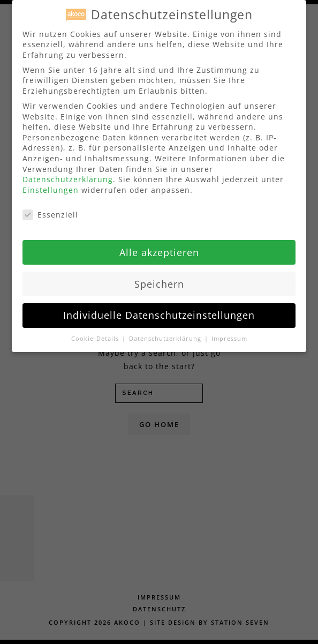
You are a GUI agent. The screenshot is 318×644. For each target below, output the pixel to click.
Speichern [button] (159, 281)
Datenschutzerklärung (68, 177)
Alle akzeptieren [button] (159, 249)
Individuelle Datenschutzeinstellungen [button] (159, 312)
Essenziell (50, 212)
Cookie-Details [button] (96, 336)
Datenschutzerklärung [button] (166, 336)
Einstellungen (51, 187)
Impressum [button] (229, 336)
